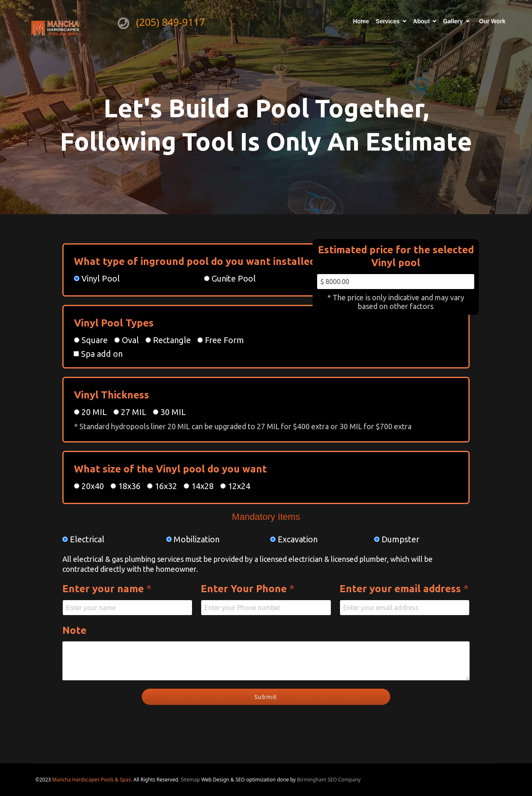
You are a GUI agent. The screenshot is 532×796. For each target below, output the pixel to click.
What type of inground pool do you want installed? (201, 261)
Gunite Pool (234, 278)
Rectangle (172, 340)
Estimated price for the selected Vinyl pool (396, 256)
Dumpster (400, 539)
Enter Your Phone (248, 589)
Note (74, 630)
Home (361, 21)
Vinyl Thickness (112, 395)
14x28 (202, 486)
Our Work (493, 21)
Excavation (298, 539)
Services (388, 21)
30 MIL (173, 412)
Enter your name (107, 589)
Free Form (224, 340)
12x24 (239, 486)
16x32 (166, 486)
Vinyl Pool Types (114, 323)
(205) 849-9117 (171, 22)
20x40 (93, 486)
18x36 (129, 486)
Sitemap (191, 780)
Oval (130, 340)
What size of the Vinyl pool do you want (170, 469)
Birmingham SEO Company (329, 780)
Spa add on (102, 354)
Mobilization (197, 539)
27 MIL (134, 412)
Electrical (87, 539)
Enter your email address (404, 589)
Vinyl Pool (101, 278)
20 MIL (94, 412)
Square (95, 340)
